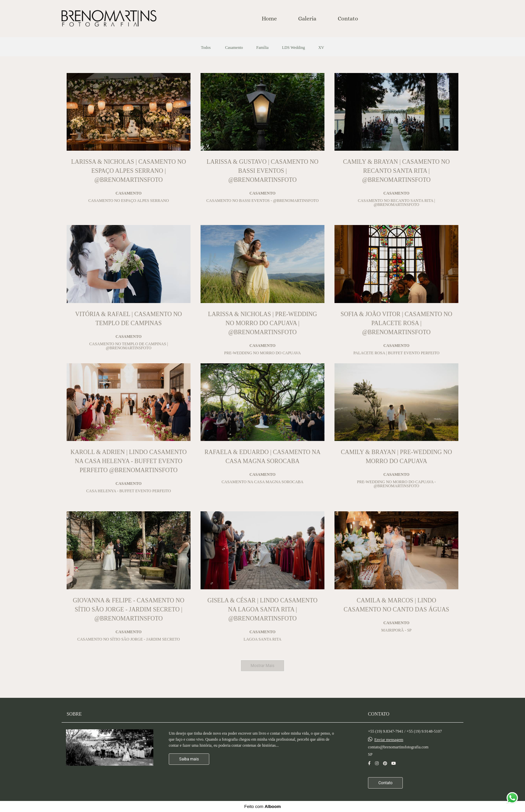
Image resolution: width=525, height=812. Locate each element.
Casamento (234, 48)
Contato (348, 19)
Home (269, 19)
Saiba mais (189, 759)
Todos (206, 48)
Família (263, 48)
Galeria (307, 19)
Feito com (262, 806)
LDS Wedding (293, 48)
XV (321, 48)
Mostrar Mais (263, 666)
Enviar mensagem (389, 740)
